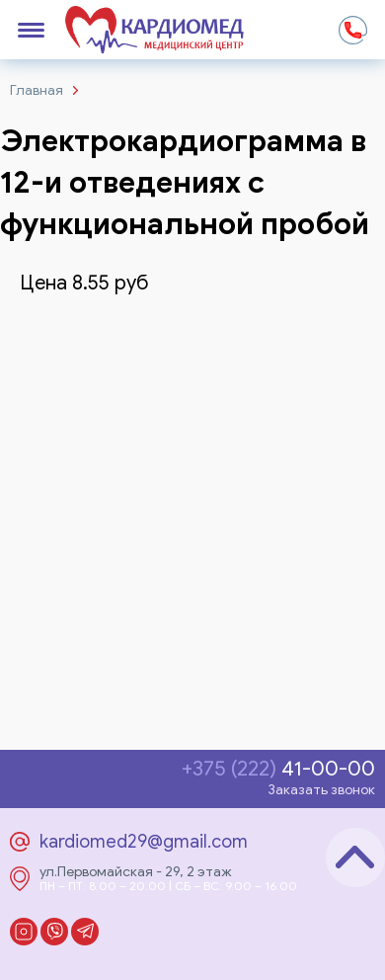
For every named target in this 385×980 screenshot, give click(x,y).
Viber (54, 932)
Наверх (355, 857)
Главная (37, 90)
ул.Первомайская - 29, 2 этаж (136, 872)
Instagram (24, 932)
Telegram (85, 932)
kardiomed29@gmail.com (144, 842)
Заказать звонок (321, 790)
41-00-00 (278, 769)
